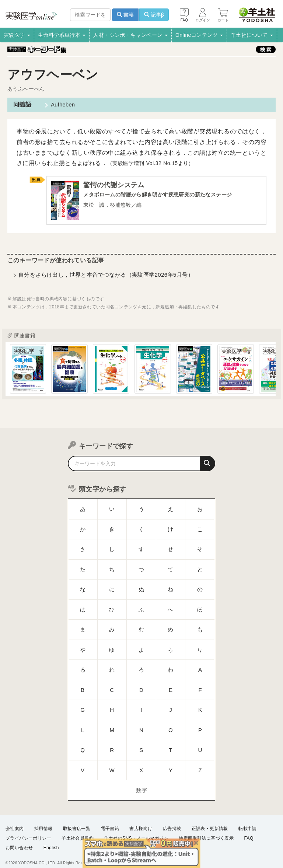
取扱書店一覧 (77, 821)
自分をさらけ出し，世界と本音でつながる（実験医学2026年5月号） (106, 277)
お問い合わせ (19, 841)
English (51, 841)
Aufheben (59, 104)
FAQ (249, 831)
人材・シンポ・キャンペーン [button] (130, 35)
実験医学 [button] (17, 35)
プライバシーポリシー (28, 831)
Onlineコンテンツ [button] (199, 35)
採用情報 (43, 821)
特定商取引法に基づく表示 (206, 831)
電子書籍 (110, 821)
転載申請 (248, 821)
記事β (154, 15)
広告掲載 (172, 821)
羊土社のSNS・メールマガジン (136, 831)
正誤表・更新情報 (210, 821)
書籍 (125, 15)
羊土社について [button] (252, 35)
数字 (142, 696)
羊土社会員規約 (78, 831)
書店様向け (141, 821)
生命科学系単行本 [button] (62, 35)
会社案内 (15, 821)
